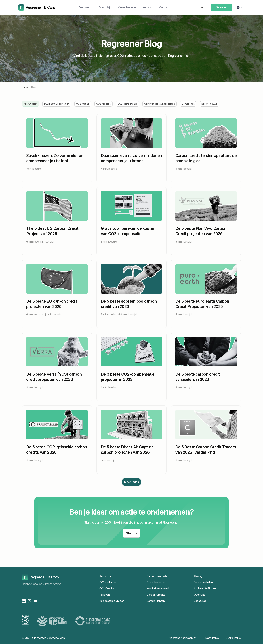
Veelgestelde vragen (112, 601)
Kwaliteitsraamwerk (158, 588)
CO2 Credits (107, 588)
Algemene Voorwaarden (183, 638)
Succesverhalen (203, 582)
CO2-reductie (108, 582)
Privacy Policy (211, 638)
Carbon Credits (156, 595)
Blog (34, 87)
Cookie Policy (233, 638)
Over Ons (199, 595)
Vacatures (200, 601)
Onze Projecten (156, 582)
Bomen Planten (156, 601)
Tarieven (105, 595)
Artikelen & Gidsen (205, 588)
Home (25, 87)
